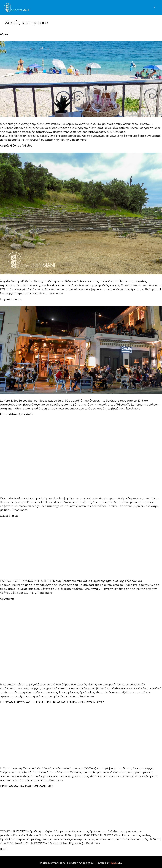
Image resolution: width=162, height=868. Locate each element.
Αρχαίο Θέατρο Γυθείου (15, 146)
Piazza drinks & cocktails (16, 414)
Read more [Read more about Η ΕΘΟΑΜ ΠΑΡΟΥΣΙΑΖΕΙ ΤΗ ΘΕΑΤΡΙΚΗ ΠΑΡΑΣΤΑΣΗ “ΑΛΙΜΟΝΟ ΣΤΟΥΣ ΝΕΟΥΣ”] (56, 779)
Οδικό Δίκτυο (8, 515)
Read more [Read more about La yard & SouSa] (133, 408)
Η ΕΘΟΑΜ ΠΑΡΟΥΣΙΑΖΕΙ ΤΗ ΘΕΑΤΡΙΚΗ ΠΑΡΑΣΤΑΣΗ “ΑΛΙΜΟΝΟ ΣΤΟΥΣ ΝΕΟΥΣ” (49, 701)
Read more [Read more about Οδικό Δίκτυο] (45, 592)
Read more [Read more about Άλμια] (79, 140)
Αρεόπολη (7, 598)
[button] (157, 4)
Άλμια (4, 34)
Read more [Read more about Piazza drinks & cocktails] (20, 509)
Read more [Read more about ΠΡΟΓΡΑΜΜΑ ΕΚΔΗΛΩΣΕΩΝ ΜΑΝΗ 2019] (93, 842)
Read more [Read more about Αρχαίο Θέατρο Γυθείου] (56, 293)
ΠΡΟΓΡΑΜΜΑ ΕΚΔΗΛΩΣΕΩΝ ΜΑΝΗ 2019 (25, 785)
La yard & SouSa (10, 299)
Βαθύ (3, 848)
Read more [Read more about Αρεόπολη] (87, 695)
